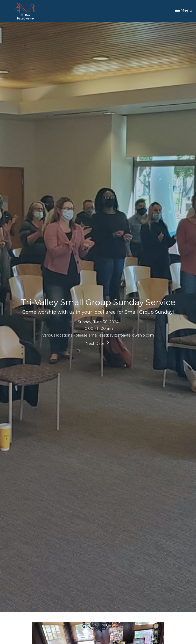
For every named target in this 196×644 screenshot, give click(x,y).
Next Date (98, 343)
